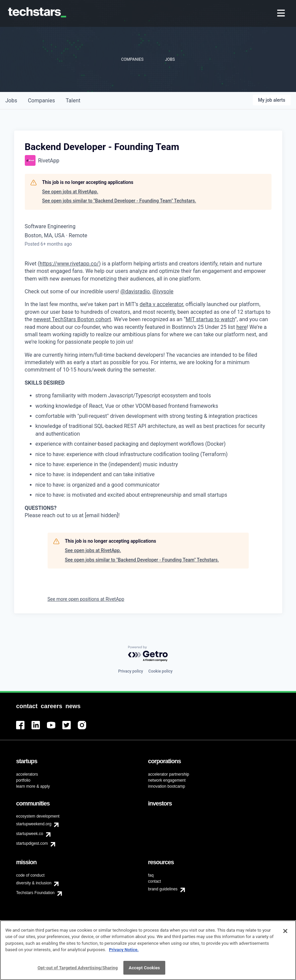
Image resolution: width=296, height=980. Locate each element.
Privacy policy (130, 671)
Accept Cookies (144, 970)
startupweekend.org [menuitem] (34, 824)
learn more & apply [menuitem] (33, 786)
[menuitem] (282, 14)
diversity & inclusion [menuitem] (34, 883)
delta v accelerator (161, 304)
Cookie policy (161, 671)
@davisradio (135, 291)
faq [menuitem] (151, 875)
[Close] (285, 933)
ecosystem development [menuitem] (38, 816)
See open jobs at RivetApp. (70, 192)
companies (41, 101)
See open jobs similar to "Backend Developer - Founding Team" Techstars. (119, 201)
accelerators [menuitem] (27, 774)
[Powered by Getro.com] (148, 654)
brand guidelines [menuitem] (163, 889)
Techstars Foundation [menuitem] (35, 893)
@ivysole (163, 291)
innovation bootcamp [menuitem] (167, 786)
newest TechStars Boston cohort (72, 319)
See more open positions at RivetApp (86, 599)
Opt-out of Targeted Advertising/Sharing (78, 970)
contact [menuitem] (155, 881)
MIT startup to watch (210, 319)
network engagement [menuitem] (167, 780)
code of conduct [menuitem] (30, 875)
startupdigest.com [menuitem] (32, 843)
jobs (11, 101)
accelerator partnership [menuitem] (169, 774)
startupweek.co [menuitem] (30, 834)
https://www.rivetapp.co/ (69, 264)
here (242, 327)
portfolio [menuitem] (23, 780)
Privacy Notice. (124, 952)
